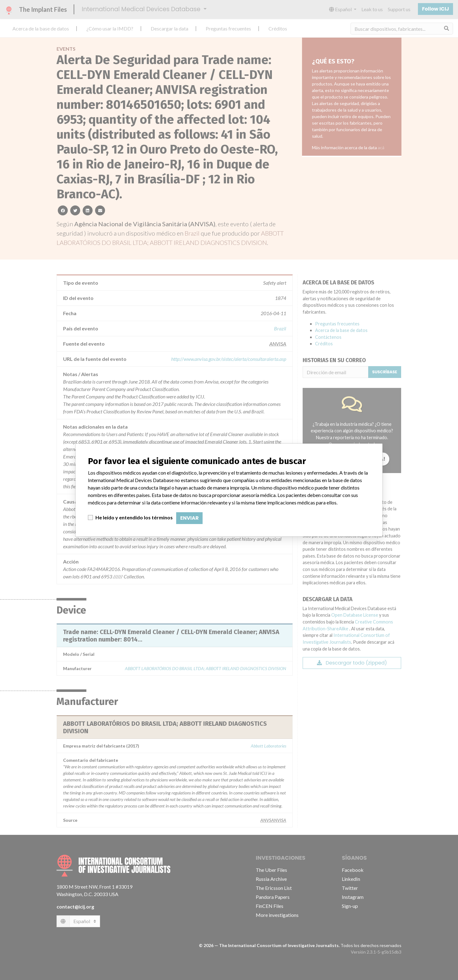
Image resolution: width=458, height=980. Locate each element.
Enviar (189, 518)
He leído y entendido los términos (134, 517)
